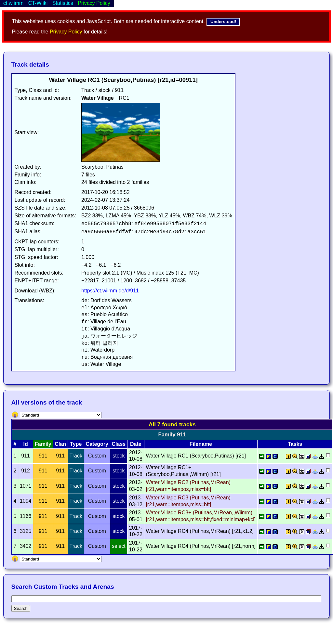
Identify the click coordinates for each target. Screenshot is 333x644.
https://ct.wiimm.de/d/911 (110, 291)
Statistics (63, 3)
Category (97, 444)
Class (119, 444)
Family (43, 444)
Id (26, 444)
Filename (201, 444)
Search (21, 608)
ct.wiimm (13, 3)
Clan (60, 444)
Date (136, 444)
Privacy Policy (66, 32)
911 (43, 456)
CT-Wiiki (38, 3)
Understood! (223, 22)
